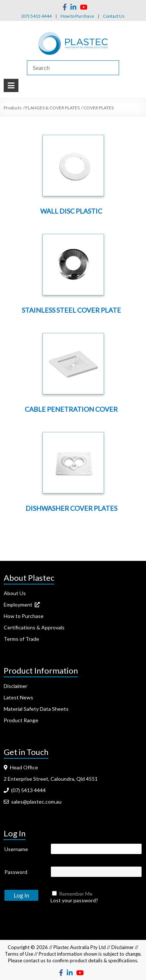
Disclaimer (15, 686)
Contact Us (114, 16)
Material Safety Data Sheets (36, 709)
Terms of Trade (21, 639)
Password (16, 872)
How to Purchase (77, 16)
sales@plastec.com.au (33, 802)
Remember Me (76, 894)
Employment (22, 605)
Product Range (21, 720)
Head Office (21, 767)
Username (16, 849)
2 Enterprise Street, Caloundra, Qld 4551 (51, 779)
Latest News (18, 697)
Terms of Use (19, 954)
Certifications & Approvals (34, 627)
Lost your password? (74, 900)
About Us (15, 593)
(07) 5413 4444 (36, 16)
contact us (34, 960)
